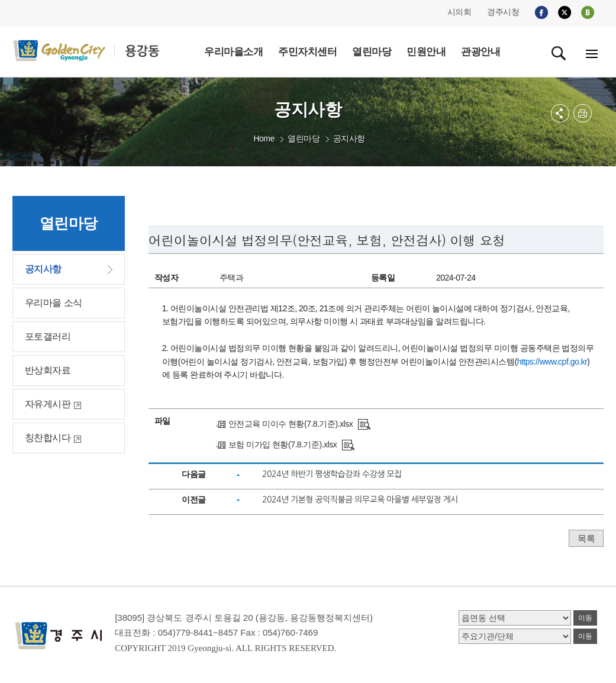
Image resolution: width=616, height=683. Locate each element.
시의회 (459, 12)
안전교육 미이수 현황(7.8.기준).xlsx (291, 424)
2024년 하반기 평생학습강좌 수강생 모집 (332, 474)
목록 (586, 538)
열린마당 (304, 138)
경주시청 (503, 12)
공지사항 (349, 138)
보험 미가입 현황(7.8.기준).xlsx (283, 444)
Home (264, 138)
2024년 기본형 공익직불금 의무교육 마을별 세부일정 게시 (360, 500)
